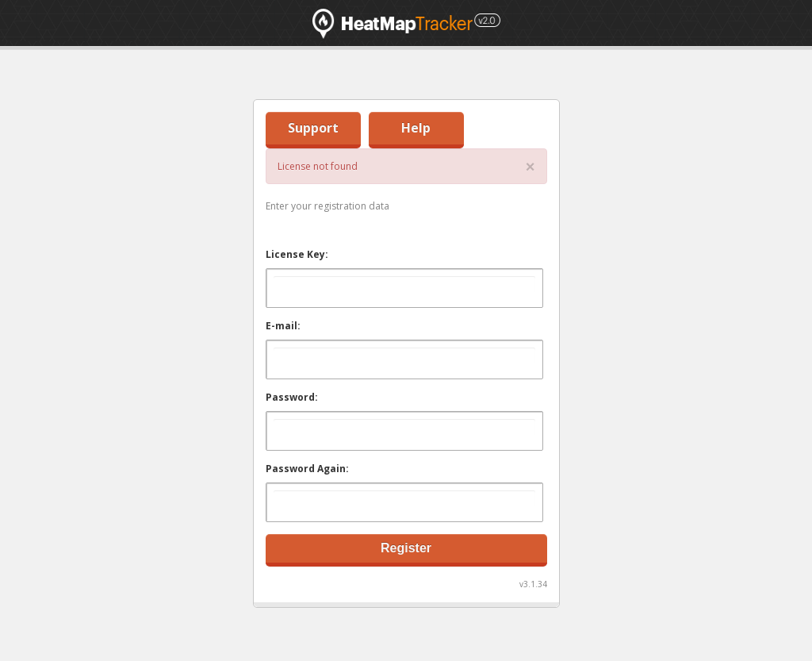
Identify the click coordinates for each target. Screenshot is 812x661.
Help (416, 128)
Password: (292, 397)
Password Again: (307, 469)
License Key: (297, 254)
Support (313, 128)
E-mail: (283, 326)
